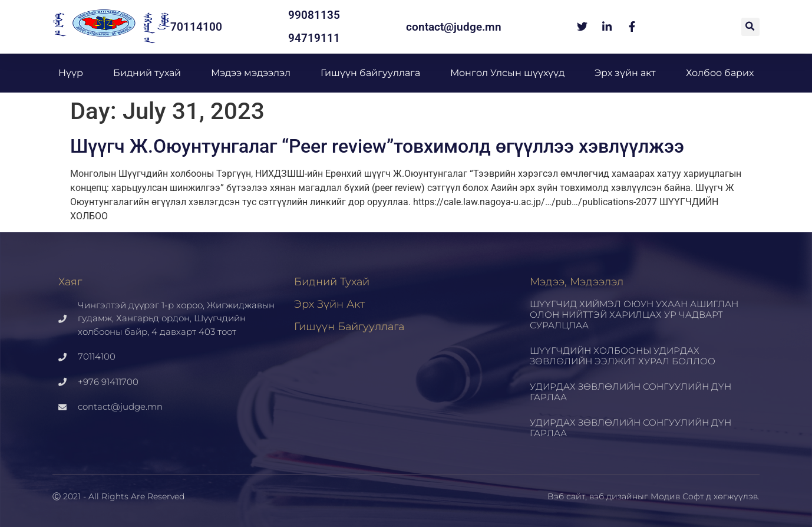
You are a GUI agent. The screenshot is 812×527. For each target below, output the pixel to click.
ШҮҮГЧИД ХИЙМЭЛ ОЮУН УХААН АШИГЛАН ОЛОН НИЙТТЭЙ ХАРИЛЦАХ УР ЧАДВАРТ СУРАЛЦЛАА (634, 314)
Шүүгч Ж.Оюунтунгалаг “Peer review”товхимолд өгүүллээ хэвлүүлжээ (377, 146)
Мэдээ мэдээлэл (251, 73)
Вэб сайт (566, 496)
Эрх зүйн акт (625, 73)
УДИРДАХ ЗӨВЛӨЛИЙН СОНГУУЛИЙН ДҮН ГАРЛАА (631, 392)
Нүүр (71, 73)
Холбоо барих (720, 73)
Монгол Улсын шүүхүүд (507, 73)
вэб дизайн (613, 496)
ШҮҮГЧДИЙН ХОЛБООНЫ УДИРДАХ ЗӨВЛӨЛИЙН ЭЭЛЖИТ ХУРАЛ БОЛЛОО (623, 356)
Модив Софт (677, 496)
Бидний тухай (147, 73)
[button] (750, 27)
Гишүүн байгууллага (370, 73)
